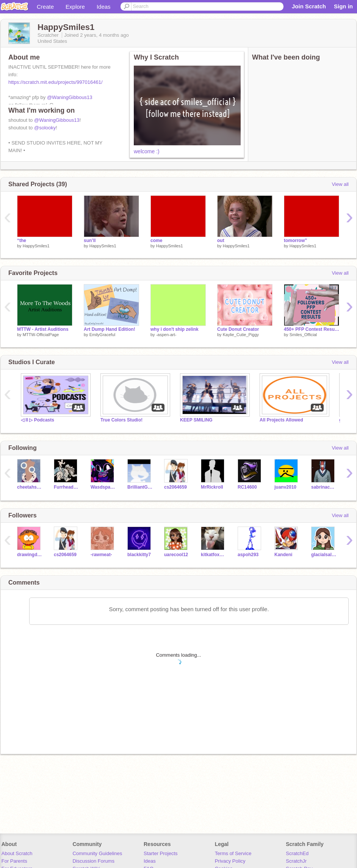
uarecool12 (176, 555)
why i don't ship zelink (175, 329)
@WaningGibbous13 (70, 97)
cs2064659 (175, 487)
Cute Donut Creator (238, 329)
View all (340, 184)
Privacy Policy (230, 861)
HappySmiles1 (36, 246)
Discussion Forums (93, 861)
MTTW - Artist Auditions (43, 329)
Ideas (104, 7)
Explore (75, 7)
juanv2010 (285, 487)
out (221, 241)
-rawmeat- (101, 555)
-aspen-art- (166, 335)
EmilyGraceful (102, 335)
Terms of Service (233, 853)
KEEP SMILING (196, 420)
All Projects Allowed (281, 420)
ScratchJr (296, 861)
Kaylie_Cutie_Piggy (241, 335)
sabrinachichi (324, 487)
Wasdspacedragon (103, 487)
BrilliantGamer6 (140, 487)
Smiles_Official (303, 335)
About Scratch (17, 853)
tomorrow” (295, 241)
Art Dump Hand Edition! (110, 329)
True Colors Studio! (121, 420)
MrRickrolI (212, 487)
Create (45, 7)
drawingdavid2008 (30, 555)
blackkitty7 (139, 555)
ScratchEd (297, 853)
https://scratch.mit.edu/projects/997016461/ (56, 82)
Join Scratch (309, 6)
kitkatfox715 (214, 555)
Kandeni (283, 555)
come (156, 241)
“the (22, 241)
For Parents (14, 861)
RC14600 (247, 487)
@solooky (45, 128)
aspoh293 (248, 555)
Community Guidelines (97, 853)
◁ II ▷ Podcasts (38, 420)
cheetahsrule (30, 487)
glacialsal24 (324, 555)
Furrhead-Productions (67, 487)
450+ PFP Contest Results (312, 329)
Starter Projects (161, 853)
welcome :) (147, 151)
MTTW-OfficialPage (41, 335)
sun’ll (90, 241)
